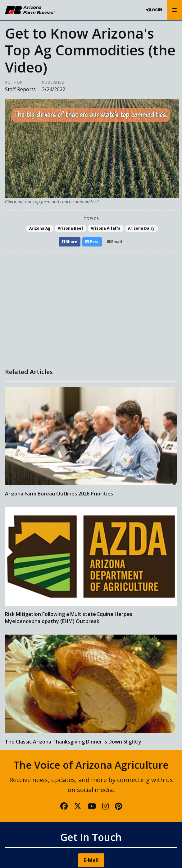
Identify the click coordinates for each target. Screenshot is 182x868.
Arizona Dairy (141, 228)
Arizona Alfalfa (106, 228)
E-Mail (91, 860)
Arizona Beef (71, 228)
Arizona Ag (40, 228)
